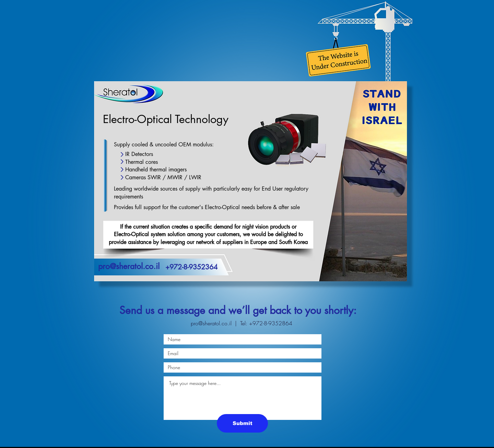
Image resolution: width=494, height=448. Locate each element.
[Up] (122, 177)
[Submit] (242, 423)
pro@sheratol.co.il (211, 323)
